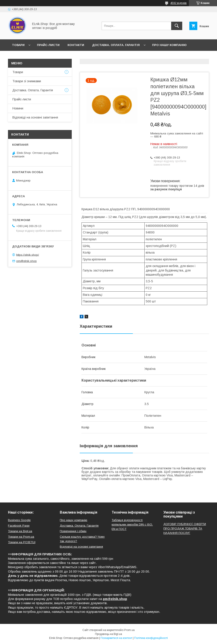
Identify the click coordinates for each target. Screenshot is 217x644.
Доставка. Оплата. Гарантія (116, 45)
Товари (18, 45)
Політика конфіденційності (151, 638)
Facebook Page (19, 526)
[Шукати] (177, 26)
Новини (19, 56)
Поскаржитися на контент (116, 638)
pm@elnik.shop (27, 261)
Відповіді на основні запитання (82, 56)
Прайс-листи (48, 45)
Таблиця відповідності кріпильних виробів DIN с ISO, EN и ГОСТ (132, 525)
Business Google (19, 520)
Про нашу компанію (169, 45)
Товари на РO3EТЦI (22, 542)
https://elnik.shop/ (28, 255)
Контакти (76, 45)
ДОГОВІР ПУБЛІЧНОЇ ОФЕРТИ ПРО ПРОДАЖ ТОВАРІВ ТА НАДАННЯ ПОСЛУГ (185, 528)
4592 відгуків (178, 3)
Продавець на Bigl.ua (108, 634)
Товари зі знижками (27, 81)
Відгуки (40, 56)
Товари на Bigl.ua (20, 531)
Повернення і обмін (73, 531)
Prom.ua (129, 630)
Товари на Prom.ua (21, 537)
